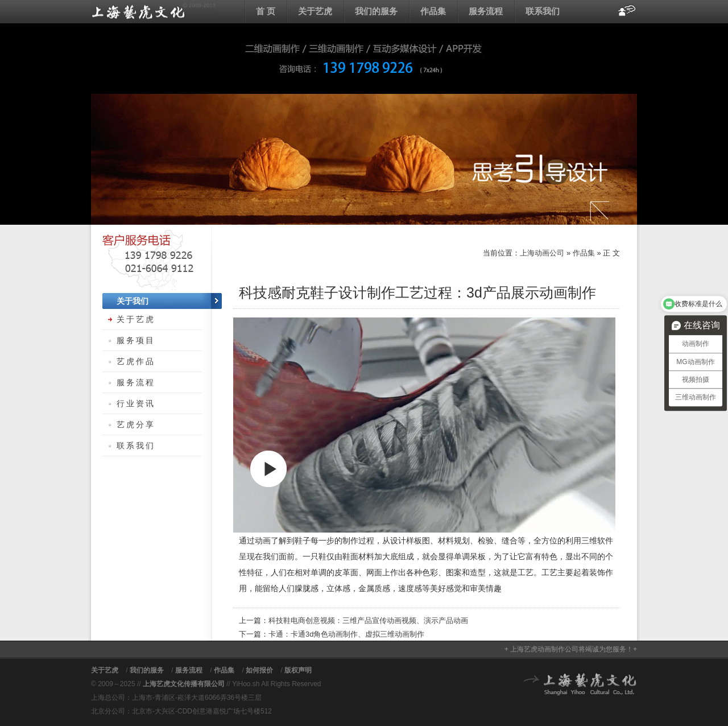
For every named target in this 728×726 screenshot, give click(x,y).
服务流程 (486, 11)
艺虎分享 (136, 424)
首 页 (266, 11)
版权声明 (298, 670)
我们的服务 (376, 11)
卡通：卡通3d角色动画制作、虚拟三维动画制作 (346, 634)
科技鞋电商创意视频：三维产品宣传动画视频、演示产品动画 (368, 620)
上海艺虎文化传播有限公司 (184, 684)
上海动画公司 (154, 11)
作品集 (433, 11)
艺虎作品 (136, 361)
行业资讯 (136, 403)
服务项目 (136, 340)
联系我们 (543, 11)
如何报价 (259, 670)
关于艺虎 (315, 11)
